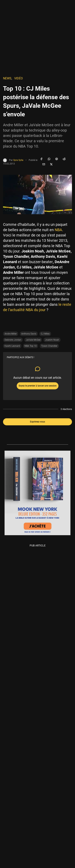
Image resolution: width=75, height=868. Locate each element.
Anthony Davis (29, 334)
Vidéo (19, 78)
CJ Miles (45, 334)
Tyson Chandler (49, 346)
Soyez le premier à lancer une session (38, 386)
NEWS (7, 78)
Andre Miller (11, 334)
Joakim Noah (52, 340)
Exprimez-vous (37, 422)
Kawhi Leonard (12, 346)
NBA (58, 230)
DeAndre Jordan (13, 340)
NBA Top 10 (31, 346)
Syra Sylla (18, 160)
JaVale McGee (33, 340)
